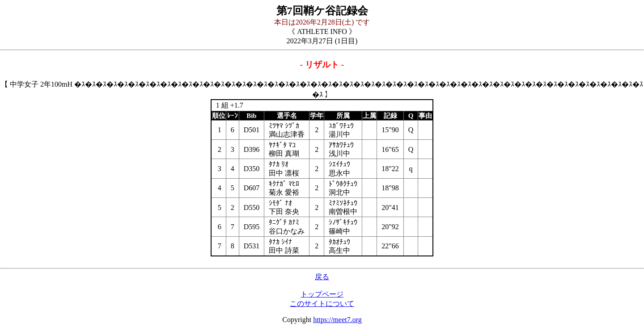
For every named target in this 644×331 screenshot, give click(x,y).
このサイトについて (322, 304)
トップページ (322, 294)
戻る (322, 277)
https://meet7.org (337, 320)
